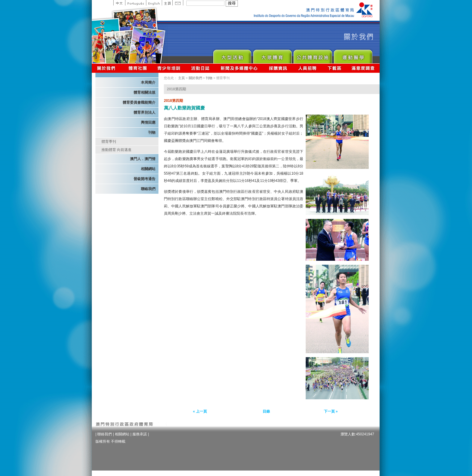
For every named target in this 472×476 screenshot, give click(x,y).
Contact (178, 3)
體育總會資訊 (138, 68)
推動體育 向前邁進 (116, 150)
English (154, 3)
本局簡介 (148, 82)
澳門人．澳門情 (143, 159)
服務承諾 (140, 434)
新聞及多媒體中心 (239, 68)
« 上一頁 (200, 411)
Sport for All (272, 55)
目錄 (266, 411)
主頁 (167, 3)
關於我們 (107, 68)
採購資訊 (278, 68)
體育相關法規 (145, 92)
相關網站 (148, 169)
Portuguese (136, 3)
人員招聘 (307, 68)
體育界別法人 (145, 112)
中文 (119, 3)
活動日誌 (201, 68)
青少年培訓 (169, 68)
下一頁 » (331, 411)
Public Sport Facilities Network (312, 55)
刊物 (152, 132)
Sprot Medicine (353, 55)
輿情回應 (148, 122)
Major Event (232, 55)
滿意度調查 (363, 68)
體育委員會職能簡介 (139, 102)
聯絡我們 (148, 189)
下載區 (334, 68)
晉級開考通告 (145, 179)
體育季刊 (109, 142)
